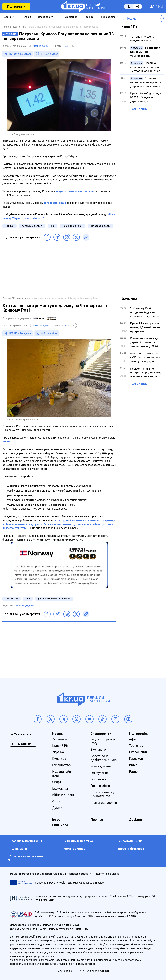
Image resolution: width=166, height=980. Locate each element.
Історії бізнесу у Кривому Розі (102, 794)
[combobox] (141, 18)
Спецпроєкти (46, 17)
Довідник (71, 17)
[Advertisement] (59, 271)
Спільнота (60, 825)
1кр (53, 226)
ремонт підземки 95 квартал (54, 599)
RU (160, 6)
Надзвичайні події (62, 773)
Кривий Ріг (60, 746)
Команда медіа (74, 849)
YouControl (12, 599)
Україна (58, 752)
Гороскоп (136, 759)
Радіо (133, 772)
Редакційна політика (78, 841)
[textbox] (141, 18)
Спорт (57, 782)
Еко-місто (98, 750)
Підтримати (16, 6)
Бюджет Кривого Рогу (103, 741)
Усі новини (139, 109)
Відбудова (98, 779)
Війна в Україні (63, 795)
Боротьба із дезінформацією (104, 758)
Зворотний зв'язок (131, 849)
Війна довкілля (102, 766)
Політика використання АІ (25, 858)
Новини (7, 17)
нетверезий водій (100, 226)
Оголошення (138, 752)
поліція (9, 226)
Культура (59, 759)
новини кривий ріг (73, 226)
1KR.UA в (20, 54)
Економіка (60, 788)
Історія (27, 17)
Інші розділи (108, 17)
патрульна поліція (32, 226)
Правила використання (26, 841)
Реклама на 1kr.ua (130, 841)
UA (152, 6)
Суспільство (61, 765)
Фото (56, 801)
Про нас (89, 17)
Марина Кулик (40, 46)
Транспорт (137, 746)
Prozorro (8, 442)
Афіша (134, 739)
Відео (133, 765)
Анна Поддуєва (41, 325)
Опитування (100, 773)
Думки (57, 808)
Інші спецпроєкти (104, 803)
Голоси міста (100, 786)
